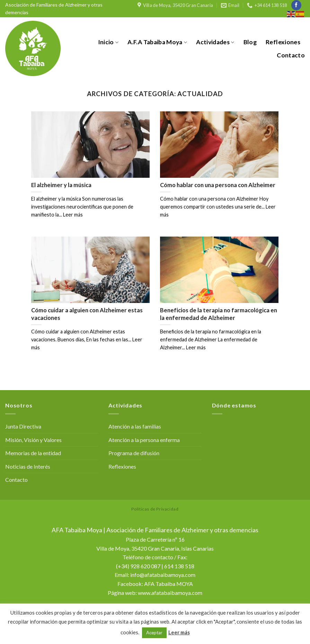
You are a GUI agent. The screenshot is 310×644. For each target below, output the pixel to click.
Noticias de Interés (28, 466)
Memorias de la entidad (33, 453)
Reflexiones (283, 42)
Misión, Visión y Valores (33, 440)
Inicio (108, 42)
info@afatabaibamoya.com (163, 575)
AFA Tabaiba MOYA (169, 584)
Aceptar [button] (154, 633)
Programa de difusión (134, 453)
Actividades (215, 42)
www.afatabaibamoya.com (170, 593)
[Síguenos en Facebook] (296, 5)
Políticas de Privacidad (155, 509)
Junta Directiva (23, 426)
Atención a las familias (135, 426)
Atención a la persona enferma (144, 440)
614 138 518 (179, 566)
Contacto (291, 55)
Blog (250, 42)
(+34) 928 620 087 (138, 566)
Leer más (179, 632)
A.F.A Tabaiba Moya (157, 42)
